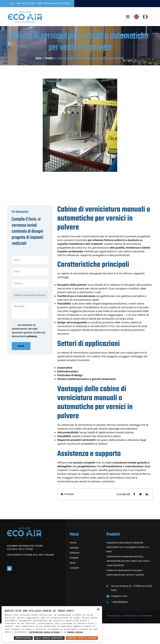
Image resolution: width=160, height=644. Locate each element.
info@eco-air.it (119, 617)
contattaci (108, 502)
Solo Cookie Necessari (49, 638)
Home (38, 58)
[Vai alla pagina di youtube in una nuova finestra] (9, 589)
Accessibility (147, 636)
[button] (134, 515)
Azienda (74, 568)
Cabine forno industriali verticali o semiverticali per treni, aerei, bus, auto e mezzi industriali (128, 581)
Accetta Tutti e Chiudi (82, 638)
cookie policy (75, 632)
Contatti (74, 588)
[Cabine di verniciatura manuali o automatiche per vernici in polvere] (30, 316)
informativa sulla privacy (45, 632)
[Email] (30, 292)
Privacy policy (114, 636)
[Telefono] (30, 304)
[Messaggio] (30, 332)
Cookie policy (131, 636)
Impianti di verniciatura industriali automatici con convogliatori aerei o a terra (127, 568)
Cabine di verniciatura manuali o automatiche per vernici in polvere (125, 593)
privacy (32, 357)
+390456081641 (119, 623)
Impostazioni (23, 638)
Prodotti (49, 58)
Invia (21, 367)
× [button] (98, 610)
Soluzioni (75, 573)
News (73, 583)
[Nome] (30, 280)
